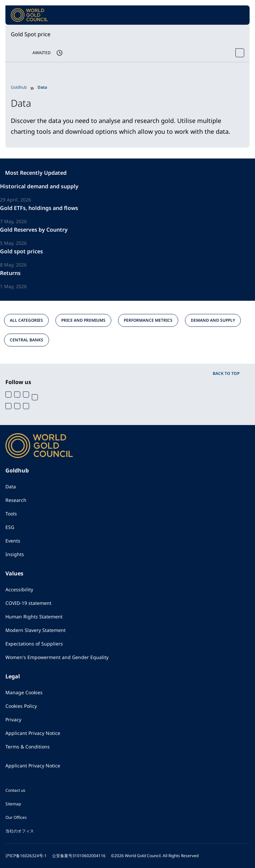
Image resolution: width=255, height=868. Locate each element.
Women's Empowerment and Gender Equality (57, 657)
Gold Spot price (31, 34)
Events (13, 541)
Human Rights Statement (34, 617)
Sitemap (13, 804)
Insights (15, 554)
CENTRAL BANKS (27, 340)
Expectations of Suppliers (34, 644)
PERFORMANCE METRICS (148, 320)
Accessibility (19, 589)
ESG (10, 527)
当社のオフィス (20, 831)
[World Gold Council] (29, 15)
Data (11, 486)
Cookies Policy (21, 706)
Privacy (13, 719)
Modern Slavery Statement (36, 630)
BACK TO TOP (226, 373)
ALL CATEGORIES (26, 320)
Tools (11, 514)
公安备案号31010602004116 (79, 856)
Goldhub (19, 87)
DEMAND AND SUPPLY (213, 320)
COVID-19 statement (28, 603)
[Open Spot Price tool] (240, 53)
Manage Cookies (24, 692)
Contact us (15, 790)
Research (16, 500)
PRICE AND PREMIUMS (83, 320)
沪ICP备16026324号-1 (26, 856)
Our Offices (16, 817)
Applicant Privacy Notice (33, 733)
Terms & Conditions (28, 747)
